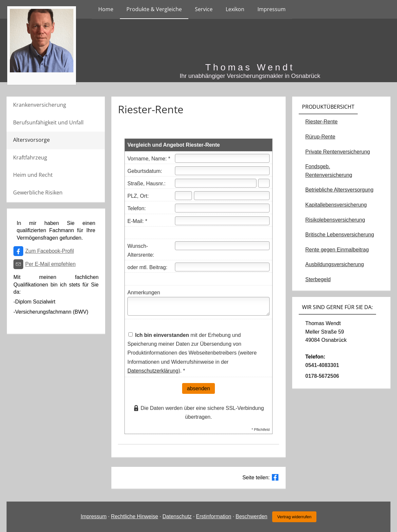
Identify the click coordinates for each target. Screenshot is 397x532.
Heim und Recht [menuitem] (33, 175)
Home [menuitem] (106, 9)
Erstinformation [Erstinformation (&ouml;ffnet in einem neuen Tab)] (214, 516)
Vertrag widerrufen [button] (294, 517)
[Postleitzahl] (183, 196)
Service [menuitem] (204, 9)
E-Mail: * (137, 221)
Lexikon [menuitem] (235, 9)
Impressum (94, 516)
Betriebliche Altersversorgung (339, 190)
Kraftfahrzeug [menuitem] (30, 157)
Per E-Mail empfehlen (50, 264)
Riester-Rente (321, 122)
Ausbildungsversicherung (335, 264)
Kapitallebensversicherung (336, 205)
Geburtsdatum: (145, 171)
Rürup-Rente (320, 137)
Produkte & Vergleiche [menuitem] (154, 9)
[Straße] (216, 183)
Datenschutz (177, 516)
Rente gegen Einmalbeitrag (337, 250)
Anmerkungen (144, 293)
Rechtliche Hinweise (135, 516)
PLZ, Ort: (138, 196)
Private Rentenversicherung (338, 152)
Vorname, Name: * (149, 159)
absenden (198, 388)
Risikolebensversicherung (335, 220)
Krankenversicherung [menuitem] (40, 105)
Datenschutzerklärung (153, 371)
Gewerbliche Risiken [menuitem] (38, 193)
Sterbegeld (318, 279)
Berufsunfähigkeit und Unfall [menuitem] (48, 122)
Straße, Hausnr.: (147, 183)
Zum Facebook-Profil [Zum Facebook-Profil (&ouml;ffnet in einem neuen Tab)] (50, 251)
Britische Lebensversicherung (340, 235)
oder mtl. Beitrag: (147, 267)
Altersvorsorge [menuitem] (31, 140)
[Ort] (232, 196)
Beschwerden (251, 516)
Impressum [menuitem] (272, 9)
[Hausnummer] (264, 183)
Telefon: (137, 208)
